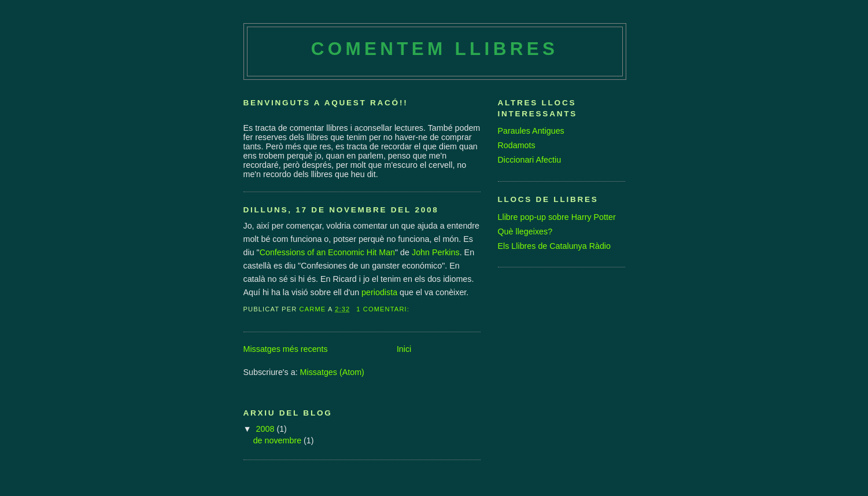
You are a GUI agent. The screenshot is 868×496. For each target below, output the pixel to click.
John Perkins (436, 252)
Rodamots (517, 145)
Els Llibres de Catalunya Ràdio (555, 246)
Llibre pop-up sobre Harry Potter (557, 217)
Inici (404, 349)
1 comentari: (384, 309)
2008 (267, 429)
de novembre (278, 440)
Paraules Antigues (531, 131)
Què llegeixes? (525, 232)
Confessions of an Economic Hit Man (327, 252)
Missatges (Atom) (332, 372)
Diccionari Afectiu (530, 160)
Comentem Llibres (435, 49)
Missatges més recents (286, 349)
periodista (379, 292)
